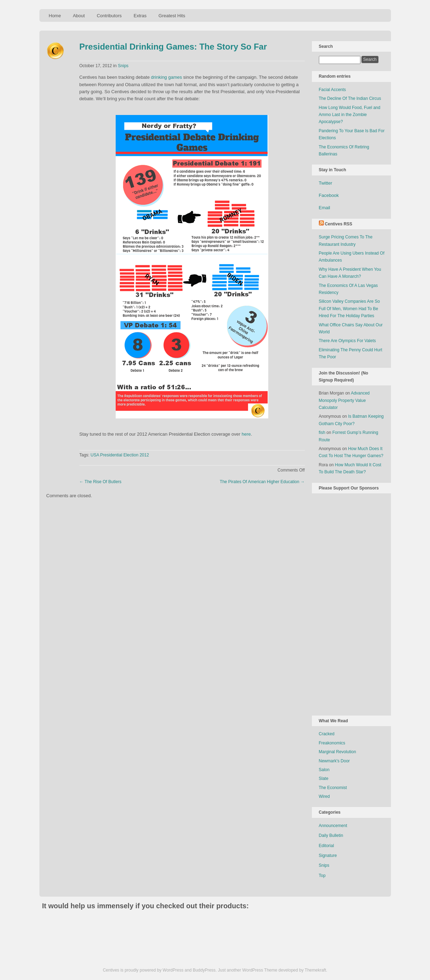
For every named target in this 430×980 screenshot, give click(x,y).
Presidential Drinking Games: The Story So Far (173, 47)
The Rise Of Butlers (101, 482)
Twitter (326, 183)
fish (322, 433)
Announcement (333, 826)
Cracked (327, 734)
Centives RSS (339, 224)
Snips (123, 66)
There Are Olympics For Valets (348, 341)
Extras (140, 16)
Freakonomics (332, 743)
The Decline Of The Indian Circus (350, 98)
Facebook (329, 195)
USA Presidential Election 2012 (120, 455)
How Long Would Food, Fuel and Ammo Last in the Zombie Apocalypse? (350, 115)
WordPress (173, 970)
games (175, 77)
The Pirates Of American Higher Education (262, 482)
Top (322, 876)
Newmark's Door (334, 761)
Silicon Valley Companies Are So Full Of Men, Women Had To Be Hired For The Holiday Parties (349, 309)
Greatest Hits (172, 16)
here (246, 434)
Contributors (109, 16)
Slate (324, 779)
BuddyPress (204, 970)
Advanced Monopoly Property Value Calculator (344, 400)
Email (325, 208)
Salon (324, 770)
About (79, 16)
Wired (324, 796)
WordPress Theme (260, 970)
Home (55, 16)
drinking (159, 77)
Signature (328, 856)
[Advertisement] (347, 603)
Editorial (326, 846)
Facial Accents (332, 90)
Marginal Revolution (338, 752)
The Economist (333, 788)
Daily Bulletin (331, 835)
